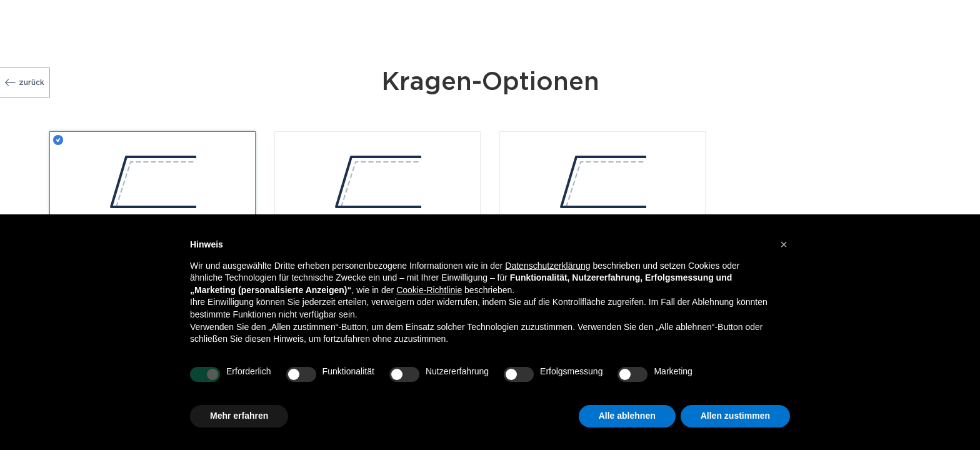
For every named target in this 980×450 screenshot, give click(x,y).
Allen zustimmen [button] (735, 416)
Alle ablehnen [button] (627, 416)
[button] (784, 244)
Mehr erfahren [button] (239, 416)
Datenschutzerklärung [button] (547, 266)
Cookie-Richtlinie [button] (429, 290)
